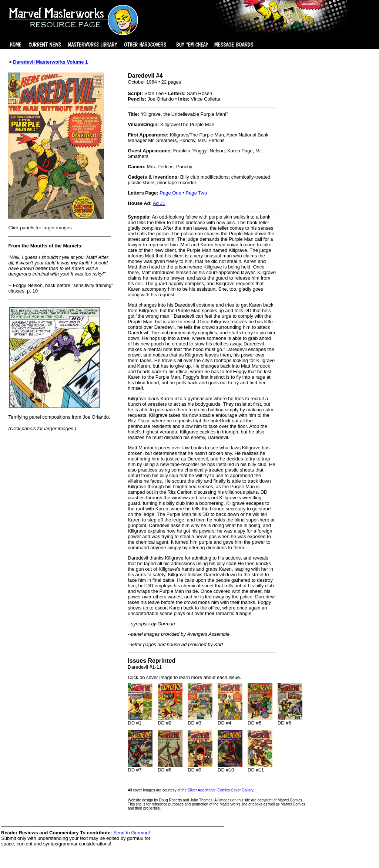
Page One (170, 193)
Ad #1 (159, 203)
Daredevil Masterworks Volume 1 (50, 62)
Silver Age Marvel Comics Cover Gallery (220, 790)
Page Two (197, 193)
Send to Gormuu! (132, 833)
